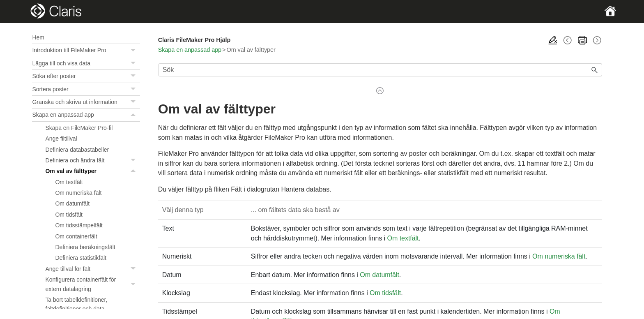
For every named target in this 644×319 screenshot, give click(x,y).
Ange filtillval (61, 139)
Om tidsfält (69, 215)
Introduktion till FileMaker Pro (86, 50)
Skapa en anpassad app (86, 115)
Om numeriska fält (78, 193)
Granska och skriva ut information (86, 102)
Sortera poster (86, 89)
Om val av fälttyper (92, 171)
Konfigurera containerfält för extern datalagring (92, 284)
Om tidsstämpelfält (79, 225)
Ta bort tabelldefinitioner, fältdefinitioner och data (76, 304)
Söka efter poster (86, 76)
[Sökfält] (380, 70)
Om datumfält (72, 203)
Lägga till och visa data (86, 63)
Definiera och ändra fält (92, 160)
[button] (134, 50)
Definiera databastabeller (77, 150)
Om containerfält (76, 236)
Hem (38, 37)
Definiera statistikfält (80, 258)
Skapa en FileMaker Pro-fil (79, 128)
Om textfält (69, 182)
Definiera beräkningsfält (85, 247)
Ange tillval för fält (92, 269)
